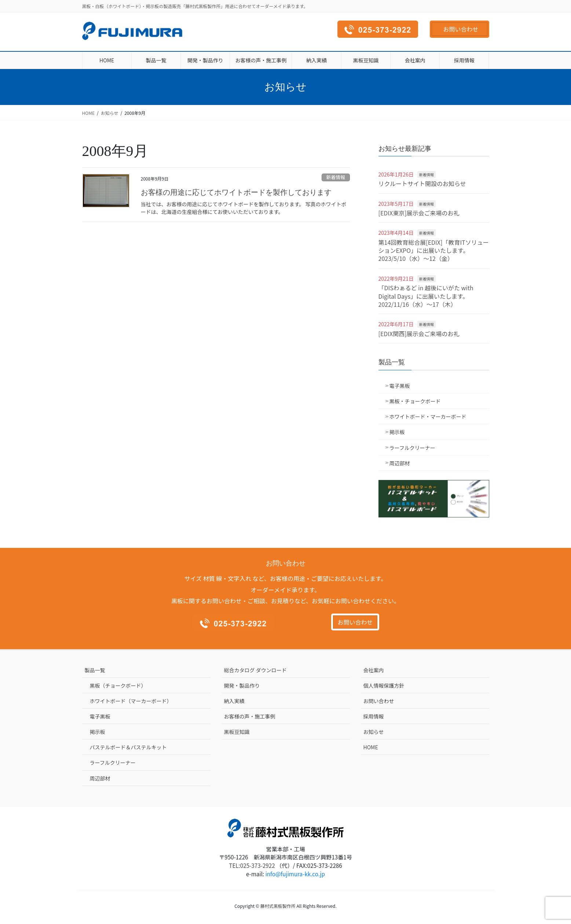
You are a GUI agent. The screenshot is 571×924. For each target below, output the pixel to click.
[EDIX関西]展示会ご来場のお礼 (419, 334)
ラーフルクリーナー (412, 448)
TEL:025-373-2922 (252, 865)
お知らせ (374, 732)
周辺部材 (400, 463)
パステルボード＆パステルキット (128, 747)
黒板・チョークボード (415, 401)
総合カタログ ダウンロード (255, 670)
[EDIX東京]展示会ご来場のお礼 (419, 213)
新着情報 (336, 177)
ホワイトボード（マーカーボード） (131, 701)
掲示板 (397, 432)
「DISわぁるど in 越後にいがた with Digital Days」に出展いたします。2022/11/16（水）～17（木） (426, 296)
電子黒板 (400, 386)
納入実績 (234, 701)
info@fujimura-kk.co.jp (295, 874)
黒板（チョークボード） (118, 685)
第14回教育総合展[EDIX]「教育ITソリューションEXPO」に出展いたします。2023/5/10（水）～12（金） (434, 250)
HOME (371, 747)
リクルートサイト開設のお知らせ (422, 183)
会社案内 (374, 670)
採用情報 (374, 716)
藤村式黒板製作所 (278, 906)
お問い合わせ (461, 29)
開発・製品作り (242, 685)
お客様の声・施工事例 (250, 716)
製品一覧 (95, 670)
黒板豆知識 (237, 732)
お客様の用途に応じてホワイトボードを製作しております (236, 192)
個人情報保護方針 (384, 685)
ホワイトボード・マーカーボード (428, 416)
